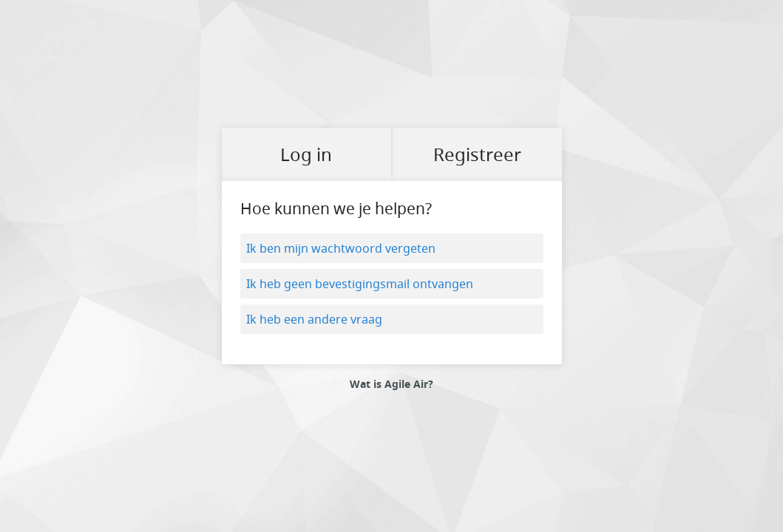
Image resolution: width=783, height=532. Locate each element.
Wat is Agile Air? (391, 384)
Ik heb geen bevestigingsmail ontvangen (360, 284)
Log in (306, 154)
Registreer (477, 154)
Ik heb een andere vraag (314, 319)
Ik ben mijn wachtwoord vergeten (341, 248)
